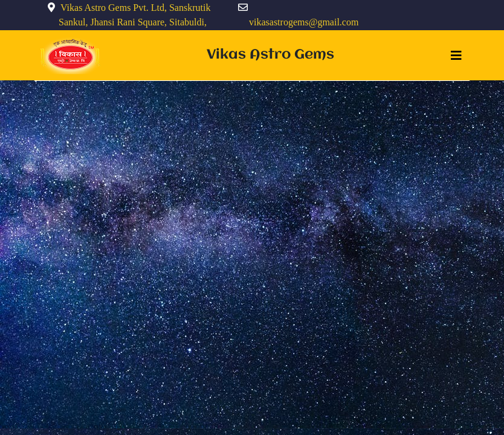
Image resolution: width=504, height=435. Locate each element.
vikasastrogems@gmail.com (304, 22)
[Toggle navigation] (456, 56)
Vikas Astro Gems (270, 55)
